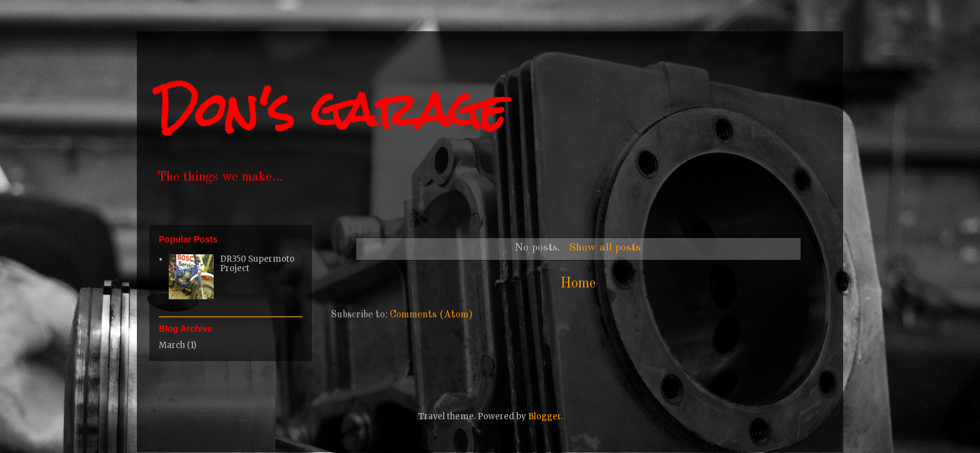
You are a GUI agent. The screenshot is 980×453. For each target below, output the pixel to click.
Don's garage (331, 110)
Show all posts (605, 248)
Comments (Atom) (432, 315)
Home (578, 284)
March (172, 345)
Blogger (544, 416)
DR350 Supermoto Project (257, 264)
